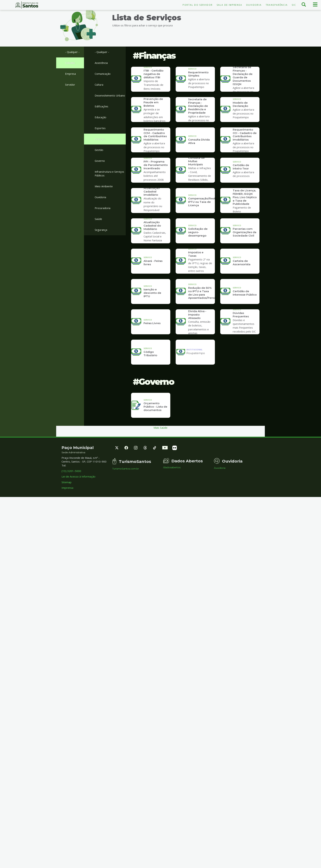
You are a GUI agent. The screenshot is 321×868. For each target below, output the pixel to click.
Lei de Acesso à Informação (78, 476)
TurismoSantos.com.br (126, 469)
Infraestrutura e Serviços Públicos (110, 178)
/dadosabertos (172, 467)
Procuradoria (103, 213)
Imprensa (67, 488)
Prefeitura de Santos (27, 5)
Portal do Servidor (198, 5)
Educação (100, 121)
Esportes (100, 132)
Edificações (102, 111)
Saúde (98, 224)
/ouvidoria (220, 468)
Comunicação (103, 74)
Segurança (101, 235)
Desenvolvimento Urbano (105, 98)
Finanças (100, 143)
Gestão (99, 154)
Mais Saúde (160, 428)
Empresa (71, 74)
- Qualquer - (72, 52)
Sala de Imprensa (229, 5)
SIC (294, 5)
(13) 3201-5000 (71, 471)
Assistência (102, 63)
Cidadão (70, 63)
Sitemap (67, 482)
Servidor (70, 85)
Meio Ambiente (104, 191)
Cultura (99, 85)
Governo (100, 165)
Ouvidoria (254, 5)
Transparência (277, 5)
